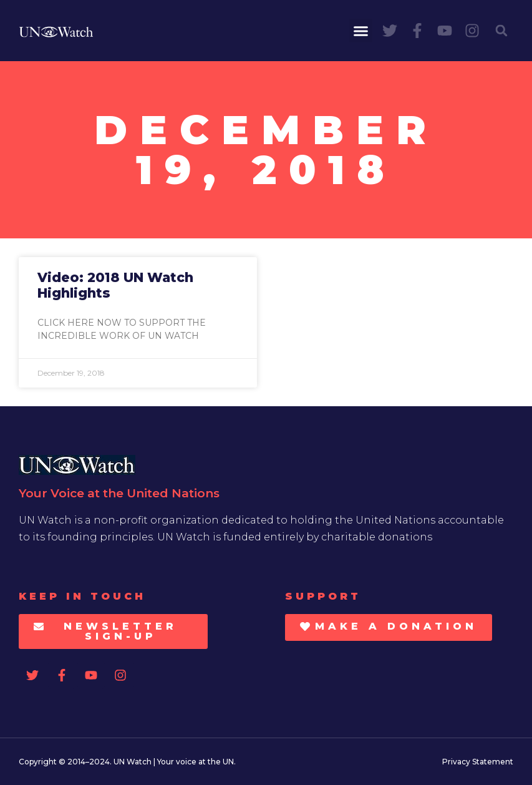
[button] (361, 31)
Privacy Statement (478, 762)
